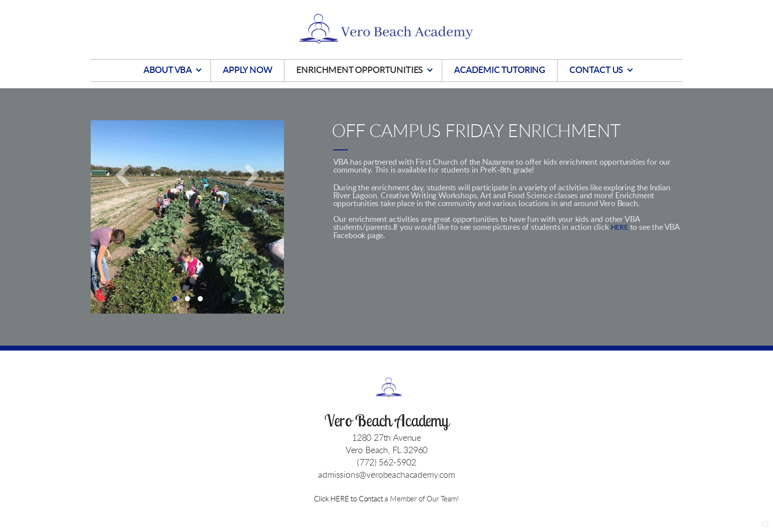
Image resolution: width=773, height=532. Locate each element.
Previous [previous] (123, 175)
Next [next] (252, 175)
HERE (619, 228)
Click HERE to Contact (349, 499)
